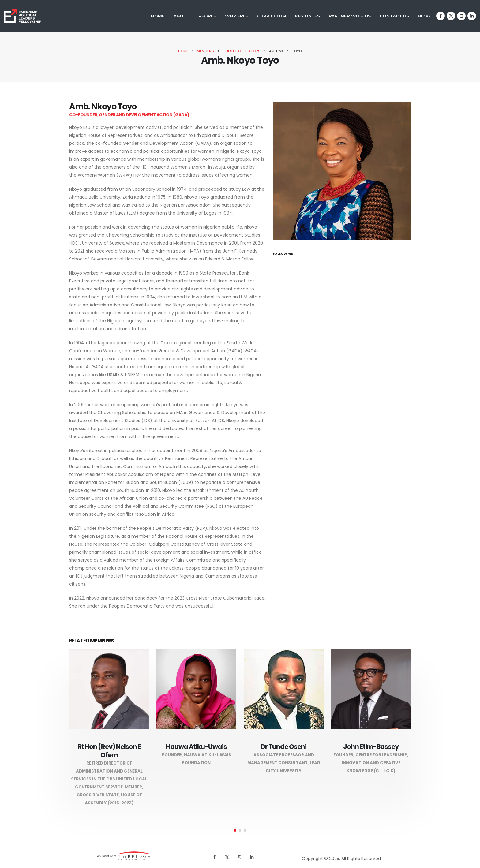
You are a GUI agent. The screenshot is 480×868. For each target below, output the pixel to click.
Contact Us (394, 16)
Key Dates (307, 16)
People (207, 16)
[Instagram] (461, 16)
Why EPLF (237, 16)
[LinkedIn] (472, 16)
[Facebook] (441, 16)
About (182, 16)
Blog (424, 16)
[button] (235, 830)
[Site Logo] (22, 16)
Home (158, 16)
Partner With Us (350, 16)
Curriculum (272, 16)
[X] (451, 16)
